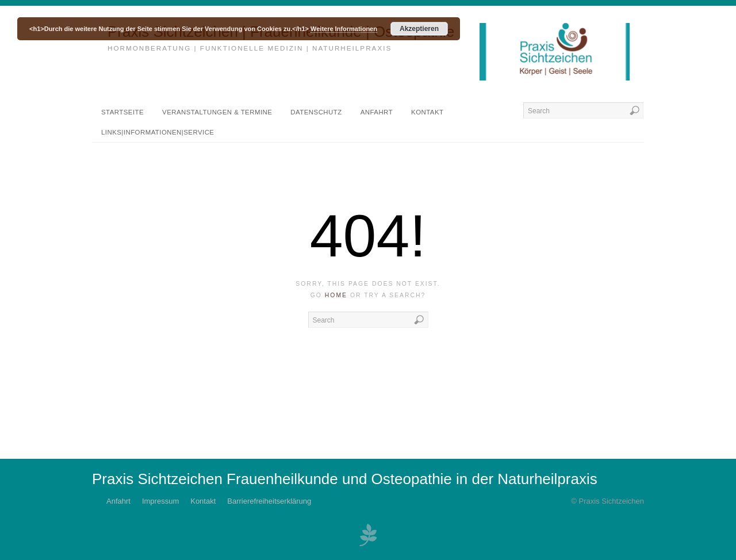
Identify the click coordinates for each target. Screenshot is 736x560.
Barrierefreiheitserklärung (269, 501)
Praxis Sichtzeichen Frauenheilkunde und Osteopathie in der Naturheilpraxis (345, 479)
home (336, 295)
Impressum (160, 501)
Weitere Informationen (344, 29)
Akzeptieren (419, 29)
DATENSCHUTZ (316, 112)
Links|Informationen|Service (158, 132)
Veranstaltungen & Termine (217, 112)
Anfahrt (377, 112)
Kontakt (427, 112)
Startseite (122, 112)
